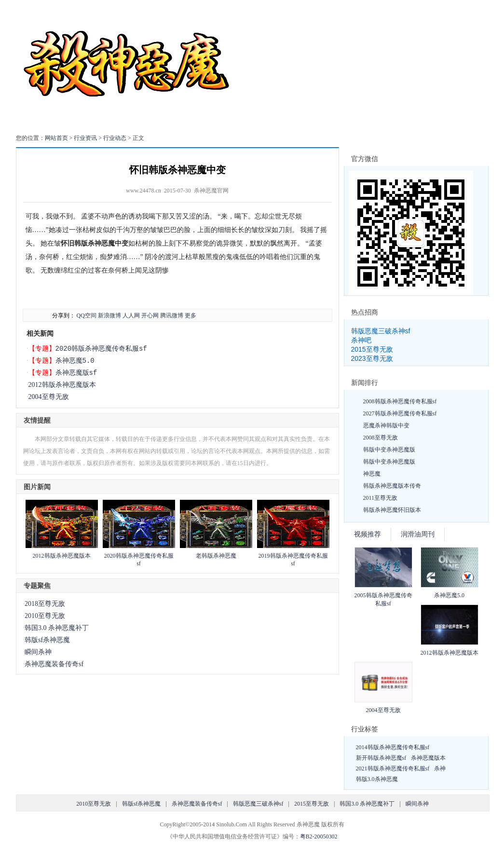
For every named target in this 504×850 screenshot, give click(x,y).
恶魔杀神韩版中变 (386, 425)
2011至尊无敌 (381, 498)
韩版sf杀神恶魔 (47, 640)
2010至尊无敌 (45, 616)
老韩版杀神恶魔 (216, 556)
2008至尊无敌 (381, 438)
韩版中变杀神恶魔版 (389, 450)
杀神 (440, 768)
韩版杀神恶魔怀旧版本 (392, 510)
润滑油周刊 (418, 534)
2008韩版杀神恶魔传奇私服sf (400, 401)
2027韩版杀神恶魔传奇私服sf (400, 413)
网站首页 (56, 138)
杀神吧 (361, 340)
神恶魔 (372, 474)
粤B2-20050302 (319, 836)
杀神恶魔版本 (428, 758)
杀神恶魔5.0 (75, 361)
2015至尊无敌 (372, 349)
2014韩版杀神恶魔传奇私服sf (393, 747)
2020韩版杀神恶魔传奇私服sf (101, 349)
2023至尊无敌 (372, 358)
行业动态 (115, 138)
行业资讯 (85, 138)
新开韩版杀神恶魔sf (381, 758)
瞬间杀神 (38, 652)
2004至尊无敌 (49, 397)
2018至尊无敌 (45, 604)
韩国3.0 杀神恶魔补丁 (57, 628)
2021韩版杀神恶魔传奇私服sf (393, 768)
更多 (191, 315)
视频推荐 (368, 534)
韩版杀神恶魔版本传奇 (392, 486)
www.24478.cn (143, 191)
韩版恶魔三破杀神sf (381, 331)
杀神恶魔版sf (76, 373)
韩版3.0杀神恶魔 (377, 779)
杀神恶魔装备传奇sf (54, 664)
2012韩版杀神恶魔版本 (62, 385)
